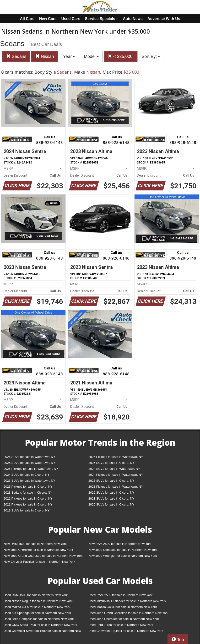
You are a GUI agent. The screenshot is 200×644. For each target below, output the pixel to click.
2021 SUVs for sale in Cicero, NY (111, 498)
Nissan (45, 56)
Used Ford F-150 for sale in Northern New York (121, 625)
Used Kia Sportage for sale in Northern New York (37, 613)
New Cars (48, 19)
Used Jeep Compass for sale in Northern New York (39, 619)
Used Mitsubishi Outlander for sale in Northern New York (127, 601)
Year (69, 56)
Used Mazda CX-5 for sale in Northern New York (37, 607)
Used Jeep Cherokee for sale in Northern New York (124, 619)
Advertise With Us (164, 19)
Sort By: (151, 56)
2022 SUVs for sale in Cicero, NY (111, 493)
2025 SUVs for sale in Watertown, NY (29, 463)
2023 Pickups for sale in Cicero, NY (28, 487)
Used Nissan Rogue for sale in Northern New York (38, 601)
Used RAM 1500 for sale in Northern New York (36, 595)
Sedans (16, 56)
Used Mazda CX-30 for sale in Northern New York (123, 607)
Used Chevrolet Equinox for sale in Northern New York (126, 631)
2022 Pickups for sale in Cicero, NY (28, 498)
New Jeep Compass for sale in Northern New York (123, 550)
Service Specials (102, 19)
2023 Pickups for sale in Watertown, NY (116, 487)
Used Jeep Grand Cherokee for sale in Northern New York (128, 613)
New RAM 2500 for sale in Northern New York (120, 544)
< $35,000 (120, 56)
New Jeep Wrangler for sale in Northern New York (123, 556)
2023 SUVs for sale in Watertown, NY (29, 481)
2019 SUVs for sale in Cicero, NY (27, 510)
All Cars (27, 19)
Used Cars (71, 19)
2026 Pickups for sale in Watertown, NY (116, 457)
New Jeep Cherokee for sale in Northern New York (38, 550)
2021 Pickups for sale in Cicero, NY (28, 504)
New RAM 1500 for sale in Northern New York (35, 544)
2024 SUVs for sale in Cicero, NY (27, 475)
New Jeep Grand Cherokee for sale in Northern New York (43, 556)
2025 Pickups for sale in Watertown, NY (31, 469)
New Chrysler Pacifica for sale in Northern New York (39, 562)
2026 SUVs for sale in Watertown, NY (29, 457)
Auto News (133, 19)
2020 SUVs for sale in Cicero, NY (111, 504)
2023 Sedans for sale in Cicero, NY (28, 493)
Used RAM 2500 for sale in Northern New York (120, 595)
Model (91, 56)
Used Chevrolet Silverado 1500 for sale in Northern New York (42, 632)
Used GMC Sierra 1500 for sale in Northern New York (40, 625)
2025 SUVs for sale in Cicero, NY (111, 463)
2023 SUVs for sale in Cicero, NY (111, 481)
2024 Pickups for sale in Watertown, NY (116, 475)
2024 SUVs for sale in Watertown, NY (114, 469)
